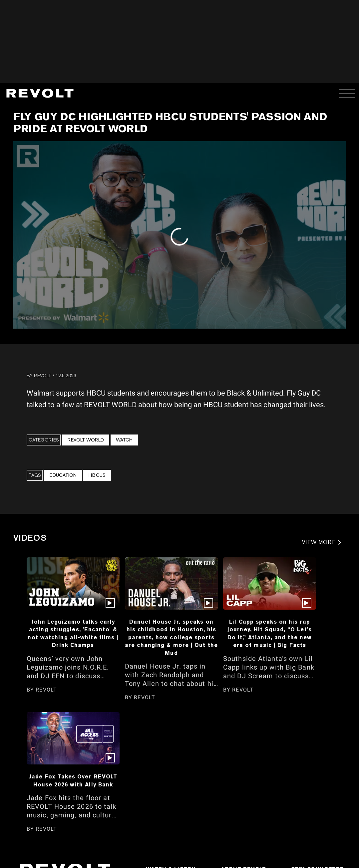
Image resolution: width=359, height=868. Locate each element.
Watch (124, 440)
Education (63, 475)
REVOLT (43, 376)
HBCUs (97, 475)
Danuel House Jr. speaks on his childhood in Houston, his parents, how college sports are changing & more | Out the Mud (171, 637)
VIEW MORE (319, 542)
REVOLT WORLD (86, 440)
